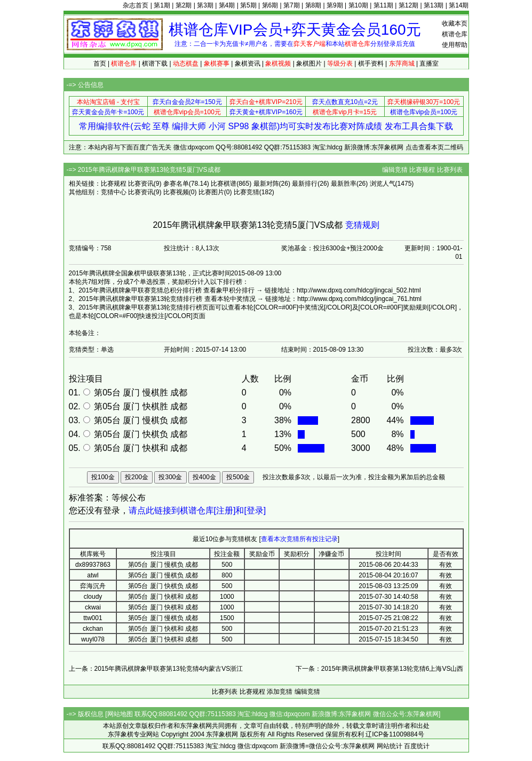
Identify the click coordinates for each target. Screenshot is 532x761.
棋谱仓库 (455, 34)
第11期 (383, 5)
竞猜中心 (114, 192)
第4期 (227, 5)
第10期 (358, 5)
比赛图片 (211, 192)
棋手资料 (371, 64)
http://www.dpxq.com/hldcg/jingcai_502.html (359, 290)
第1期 (162, 5)
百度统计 (417, 746)
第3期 (205, 5)
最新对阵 (266, 184)
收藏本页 (455, 23)
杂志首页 (136, 5)
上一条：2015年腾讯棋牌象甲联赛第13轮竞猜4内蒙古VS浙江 (156, 669)
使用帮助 (455, 45)
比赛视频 (176, 192)
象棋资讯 (248, 64)
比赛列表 (450, 170)
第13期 (434, 5)
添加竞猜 (280, 692)
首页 (100, 64)
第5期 (248, 5)
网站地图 (120, 714)
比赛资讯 (141, 184)
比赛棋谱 (224, 184)
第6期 (270, 5)
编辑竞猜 (395, 170)
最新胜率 (344, 184)
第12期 (408, 5)
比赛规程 (422, 170)
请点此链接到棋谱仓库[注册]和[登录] (197, 510)
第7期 (292, 5)
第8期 (313, 5)
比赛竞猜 (247, 192)
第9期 (335, 5)
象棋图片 (309, 64)
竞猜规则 (362, 225)
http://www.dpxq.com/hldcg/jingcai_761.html (359, 299)
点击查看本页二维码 (434, 147)
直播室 (429, 64)
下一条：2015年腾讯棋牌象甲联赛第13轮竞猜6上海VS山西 (380, 669)
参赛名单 (176, 184)
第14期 (459, 5)
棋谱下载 (155, 64)
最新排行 (305, 184)
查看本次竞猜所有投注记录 (299, 539)
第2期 (184, 5)
